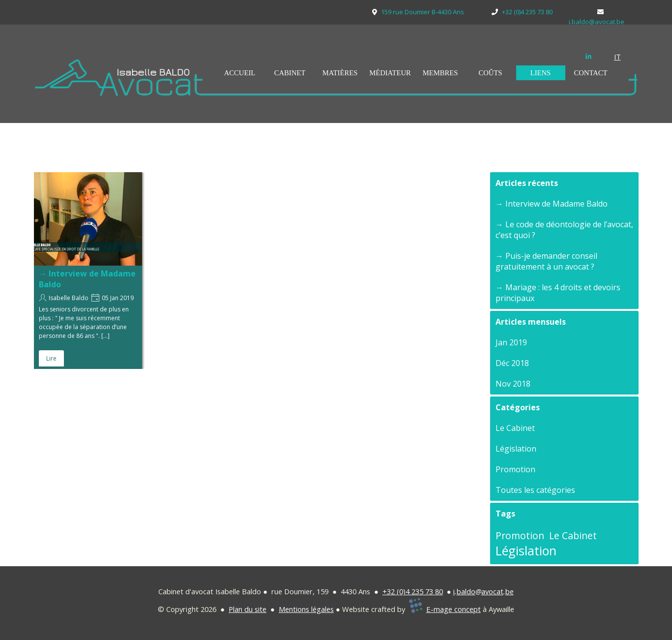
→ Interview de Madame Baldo (552, 204)
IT (617, 57)
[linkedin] (588, 56)
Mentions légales (306, 609)
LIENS (541, 73)
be (510, 591)
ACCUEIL (240, 73)
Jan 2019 (511, 342)
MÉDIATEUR (390, 73)
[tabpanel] (624, 57)
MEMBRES (440, 73)
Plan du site (248, 609)
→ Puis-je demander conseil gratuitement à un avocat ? (546, 261)
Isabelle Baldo (69, 298)
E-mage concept (453, 609)
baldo (466, 591)
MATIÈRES (340, 73)
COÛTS (490, 73)
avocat (492, 591)
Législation (516, 449)
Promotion (515, 469)
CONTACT (590, 73)
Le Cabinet (515, 428)
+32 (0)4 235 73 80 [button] (413, 591)
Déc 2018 (512, 363)
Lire (51, 358)
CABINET (290, 73)
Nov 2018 (513, 384)
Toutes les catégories (535, 490)
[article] (88, 271)
